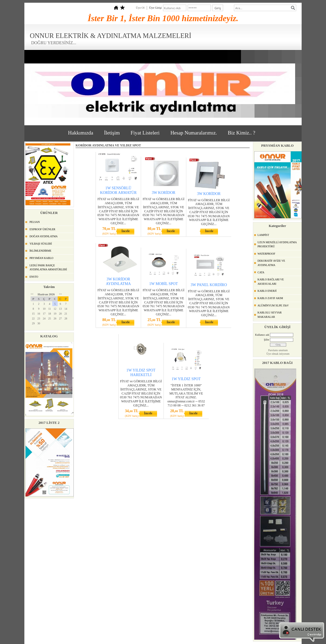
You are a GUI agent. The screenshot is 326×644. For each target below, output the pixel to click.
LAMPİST (263, 235)
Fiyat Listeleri (145, 133)
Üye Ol (140, 8)
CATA (261, 272)
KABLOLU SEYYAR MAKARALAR (270, 315)
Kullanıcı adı (262, 335)
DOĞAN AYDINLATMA (44, 236)
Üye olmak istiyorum (278, 354)
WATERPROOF (266, 254)
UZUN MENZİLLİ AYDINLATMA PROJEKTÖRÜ (277, 244)
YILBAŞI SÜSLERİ (41, 244)
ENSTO (34, 277)
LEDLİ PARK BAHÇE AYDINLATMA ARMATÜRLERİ (48, 267)
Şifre (267, 340)
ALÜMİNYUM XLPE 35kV (273, 305)
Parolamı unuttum (278, 350)
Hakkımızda (81, 133)
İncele (125, 231)
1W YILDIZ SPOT (186, 379)
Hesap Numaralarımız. (194, 133)
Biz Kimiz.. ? (241, 133)
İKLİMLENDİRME (40, 251)
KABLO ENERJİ (267, 291)
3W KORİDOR (163, 193)
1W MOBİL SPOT (164, 284)
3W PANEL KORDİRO (209, 285)
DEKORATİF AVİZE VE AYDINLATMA (271, 263)
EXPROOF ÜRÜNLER (42, 229)
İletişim (112, 133)
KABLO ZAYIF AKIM (270, 298)
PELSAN (35, 222)
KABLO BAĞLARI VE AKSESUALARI (271, 282)
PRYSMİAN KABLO (41, 258)
